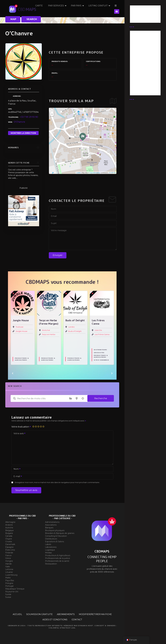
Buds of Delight (75, 331)
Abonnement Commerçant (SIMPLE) (145, 86)
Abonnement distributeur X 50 (141, 55)
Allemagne (10, 522)
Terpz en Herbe (49, 335)
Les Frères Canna (102, 335)
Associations (51, 525)
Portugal (9, 586)
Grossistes (99, 353)
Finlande (9, 553)
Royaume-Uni (12, 592)
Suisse (8, 597)
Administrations (52, 522)
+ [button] (52, 111)
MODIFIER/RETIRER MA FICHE (95, 614)
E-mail (17, 477)
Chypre (9, 539)
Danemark (10, 544)
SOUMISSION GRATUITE (39, 614)
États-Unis (10, 550)
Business (137, 15)
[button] (13, 373)
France (8, 555)
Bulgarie (9, 533)
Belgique (9, 530)
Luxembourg (11, 575)
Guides (136, 18)
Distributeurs (100, 350)
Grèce (8, 558)
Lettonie (9, 569)
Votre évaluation (21, 427)
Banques (49, 528)
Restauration (51, 564)
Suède (8, 594)
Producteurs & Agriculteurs (22, 359)
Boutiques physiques (55, 530)
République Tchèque (15, 589)
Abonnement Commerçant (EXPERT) (145, 76)
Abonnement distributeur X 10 (141, 65)
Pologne (9, 583)
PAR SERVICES (75, 9)
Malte (8, 578)
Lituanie (9, 572)
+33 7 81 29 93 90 (29, 117)
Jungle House (21, 331)
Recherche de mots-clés (14, 398)
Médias (48, 553)
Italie (8, 567)
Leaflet (78, 173)
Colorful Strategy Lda (62, 628)
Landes (71, 327)
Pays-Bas (10, 580)
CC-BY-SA (112, 173)
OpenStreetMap (95, 173)
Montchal (46, 330)
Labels (48, 544)
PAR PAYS (95, 9)
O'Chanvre (19, 122)
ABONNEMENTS (66, 614)
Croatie (9, 542)
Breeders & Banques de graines (60, 533)
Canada (9, 536)
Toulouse (19, 327)
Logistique (50, 550)
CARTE (58, 9)
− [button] (52, 114)
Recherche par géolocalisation (83, 398)
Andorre (9, 525)
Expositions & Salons (54, 542)
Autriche (9, 528)
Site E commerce (101, 360)
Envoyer (58, 255)
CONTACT (77, 620)
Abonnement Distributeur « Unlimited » (140, 44)
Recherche (101, 398)
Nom (16, 469)
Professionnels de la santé (57, 561)
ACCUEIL (17, 614)
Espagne (9, 547)
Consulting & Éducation (56, 536)
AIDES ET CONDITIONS (55, 620)
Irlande (8, 564)
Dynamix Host (86, 626)
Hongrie (9, 561)
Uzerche (98, 330)
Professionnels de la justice (58, 558)
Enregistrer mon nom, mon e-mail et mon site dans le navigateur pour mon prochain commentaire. (57, 482)
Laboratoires (51, 547)
